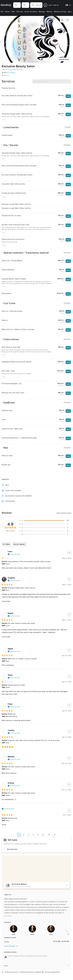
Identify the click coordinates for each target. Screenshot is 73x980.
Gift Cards (12, 840)
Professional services (12, 972)
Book (68, 96)
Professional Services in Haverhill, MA (32, 972)
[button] (17, 5)
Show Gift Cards (12, 849)
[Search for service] (52, 81)
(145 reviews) (11, 73)
